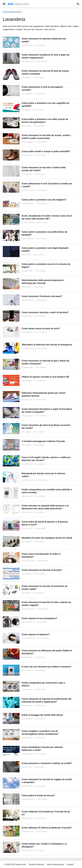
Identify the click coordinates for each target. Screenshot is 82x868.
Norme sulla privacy (55, 864)
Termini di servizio (36, 864)
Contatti (70, 864)
